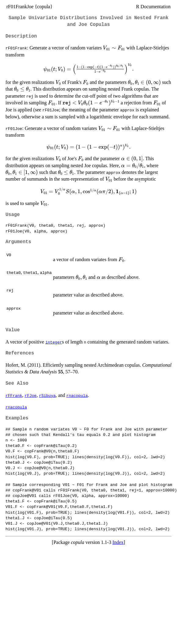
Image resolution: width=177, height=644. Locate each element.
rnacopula (77, 395)
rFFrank (14, 395)
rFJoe (31, 395)
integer (54, 342)
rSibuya (47, 395)
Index (118, 542)
